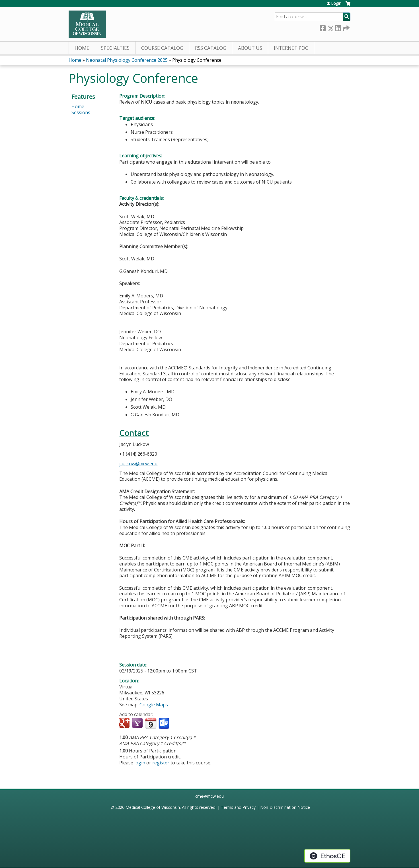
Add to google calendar (125, 723)
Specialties (115, 48)
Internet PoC (291, 48)
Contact (134, 433)
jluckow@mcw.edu (138, 464)
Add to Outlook (164, 723)
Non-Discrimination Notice (285, 807)
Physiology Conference (197, 60)
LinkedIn (338, 27)
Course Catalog (162, 48)
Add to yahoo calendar (138, 723)
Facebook (323, 27)
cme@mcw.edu (209, 796)
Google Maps (154, 705)
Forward (346, 27)
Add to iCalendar (151, 723)
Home (82, 48)
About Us (250, 48)
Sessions (81, 112)
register (161, 763)
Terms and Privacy (238, 807)
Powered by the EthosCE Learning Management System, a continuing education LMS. (327, 856)
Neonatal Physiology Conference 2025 (127, 60)
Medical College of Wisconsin (153, 807)
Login (336, 3)
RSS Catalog (211, 48)
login (140, 763)
